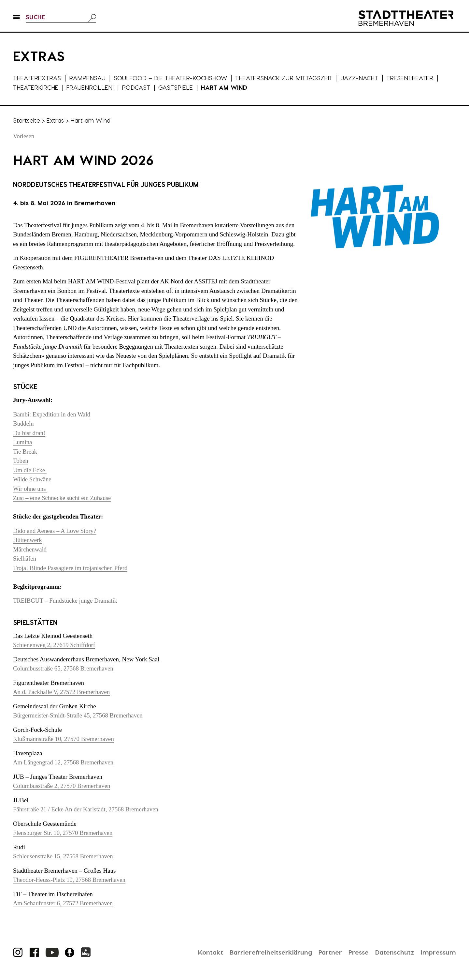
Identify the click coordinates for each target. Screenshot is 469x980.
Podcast (137, 87)
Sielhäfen (25, 558)
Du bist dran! (29, 433)
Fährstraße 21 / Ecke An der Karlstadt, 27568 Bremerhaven (86, 809)
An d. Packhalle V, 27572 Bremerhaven (62, 692)
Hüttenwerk (28, 540)
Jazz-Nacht (362, 78)
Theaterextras (37, 78)
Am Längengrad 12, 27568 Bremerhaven (64, 762)
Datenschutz (394, 952)
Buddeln (23, 423)
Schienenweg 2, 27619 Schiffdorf (55, 645)
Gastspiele (177, 87)
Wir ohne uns (30, 489)
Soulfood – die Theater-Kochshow (171, 78)
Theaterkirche (36, 87)
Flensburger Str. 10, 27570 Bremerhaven (63, 833)
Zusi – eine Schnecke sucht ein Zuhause (63, 498)
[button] (16, 20)
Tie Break (25, 452)
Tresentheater (412, 78)
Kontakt (206, 952)
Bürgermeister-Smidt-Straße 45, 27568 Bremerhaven (78, 715)
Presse (356, 952)
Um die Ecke (30, 470)
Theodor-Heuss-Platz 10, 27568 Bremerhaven (70, 880)
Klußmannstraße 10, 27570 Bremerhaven (64, 739)
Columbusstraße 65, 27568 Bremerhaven (64, 668)
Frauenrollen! (91, 87)
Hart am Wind (225, 87)
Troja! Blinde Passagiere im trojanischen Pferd (71, 568)
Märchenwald (30, 549)
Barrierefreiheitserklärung (267, 952)
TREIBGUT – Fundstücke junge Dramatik (66, 601)
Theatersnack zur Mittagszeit (286, 78)
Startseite (27, 120)
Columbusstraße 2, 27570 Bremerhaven (62, 786)
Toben (21, 461)
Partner (327, 952)
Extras (56, 120)
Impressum (438, 952)
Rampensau (88, 78)
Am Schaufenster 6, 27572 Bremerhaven (64, 903)
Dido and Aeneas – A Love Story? (55, 531)
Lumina (23, 442)
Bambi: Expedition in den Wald (52, 414)
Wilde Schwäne (32, 479)
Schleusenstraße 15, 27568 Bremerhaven (64, 856)
